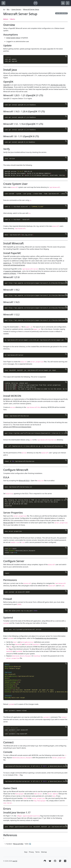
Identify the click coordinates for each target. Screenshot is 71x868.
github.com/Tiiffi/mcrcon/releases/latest (17, 427)
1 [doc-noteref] (4, 838)
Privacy (31, 852)
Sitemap (44, 852)
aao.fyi (15, 861)
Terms (37, 852)
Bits (8, 9)
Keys (26, 852)
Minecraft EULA (24, 481)
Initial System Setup (13, 38)
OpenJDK (6, 85)
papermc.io (7, 263)
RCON (32, 399)
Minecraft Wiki (8, 523)
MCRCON (7, 399)
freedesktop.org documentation (46, 638)
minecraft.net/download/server (14, 265)
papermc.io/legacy (10, 273)
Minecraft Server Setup (31, 9)
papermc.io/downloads (13, 271)
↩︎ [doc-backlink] (30, 844)
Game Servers (16, 9)
